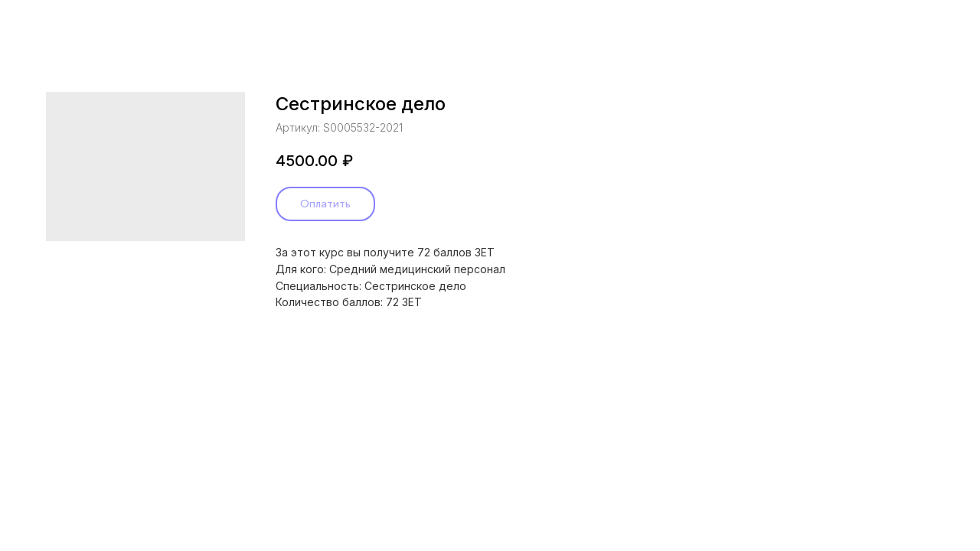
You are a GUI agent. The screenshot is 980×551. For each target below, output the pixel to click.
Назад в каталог (72, 23)
